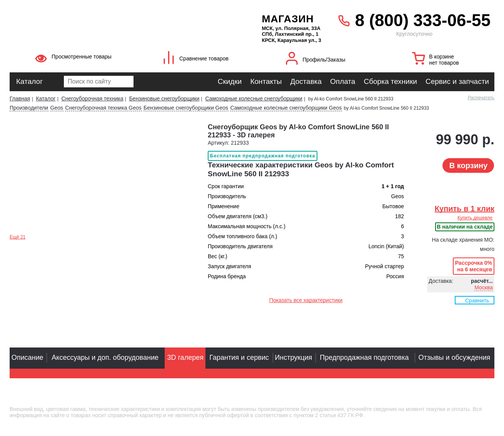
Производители (29, 108)
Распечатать (481, 98)
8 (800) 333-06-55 (423, 20)
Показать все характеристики (306, 300)
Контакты (266, 81)
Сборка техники (390, 81)
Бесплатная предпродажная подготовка (263, 156)
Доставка (306, 81)
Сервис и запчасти (457, 81)
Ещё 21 (18, 237)
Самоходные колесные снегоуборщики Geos (286, 108)
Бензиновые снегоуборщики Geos (186, 108)
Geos (57, 108)
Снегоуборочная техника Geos (103, 108)
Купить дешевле (475, 218)
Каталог (29, 81)
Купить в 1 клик (465, 209)
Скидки (230, 81)
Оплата (343, 81)
